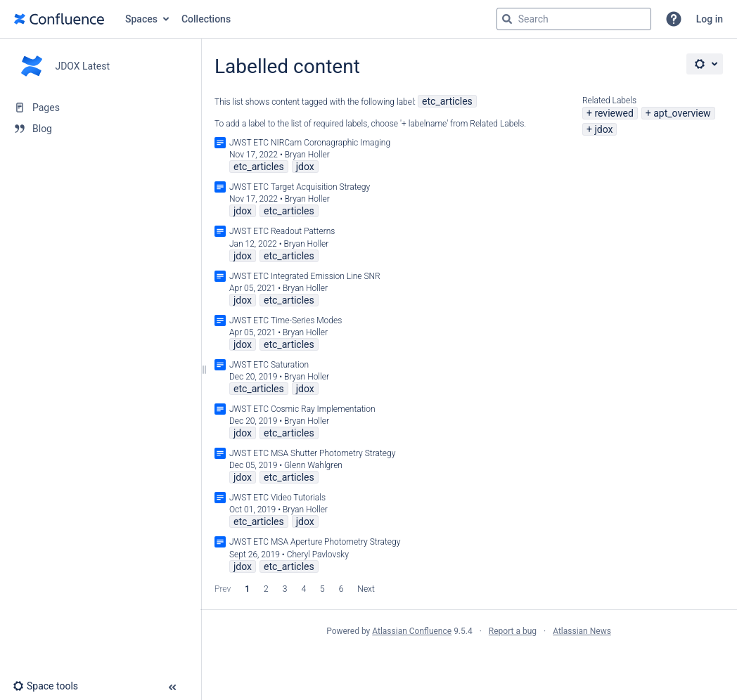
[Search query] (574, 19)
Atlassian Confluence (412, 631)
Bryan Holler (307, 155)
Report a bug (513, 631)
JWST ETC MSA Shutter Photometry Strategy (312, 453)
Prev (223, 589)
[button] (674, 19)
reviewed (614, 113)
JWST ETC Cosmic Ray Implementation (302, 409)
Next (366, 589)
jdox (603, 129)
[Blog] (100, 129)
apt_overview (682, 113)
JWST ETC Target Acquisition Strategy (300, 187)
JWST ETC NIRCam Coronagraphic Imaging (310, 143)
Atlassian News (582, 631)
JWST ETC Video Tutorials (277, 498)
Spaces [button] (141, 19)
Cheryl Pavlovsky (318, 555)
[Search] (507, 19)
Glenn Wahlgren (313, 465)
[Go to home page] (59, 19)
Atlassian (469, 662)
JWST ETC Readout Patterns (282, 231)
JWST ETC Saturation (269, 365)
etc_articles (447, 101)
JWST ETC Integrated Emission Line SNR (305, 276)
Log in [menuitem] (710, 19)
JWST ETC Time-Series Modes (286, 320)
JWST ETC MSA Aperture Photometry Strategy (315, 542)
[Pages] (100, 108)
